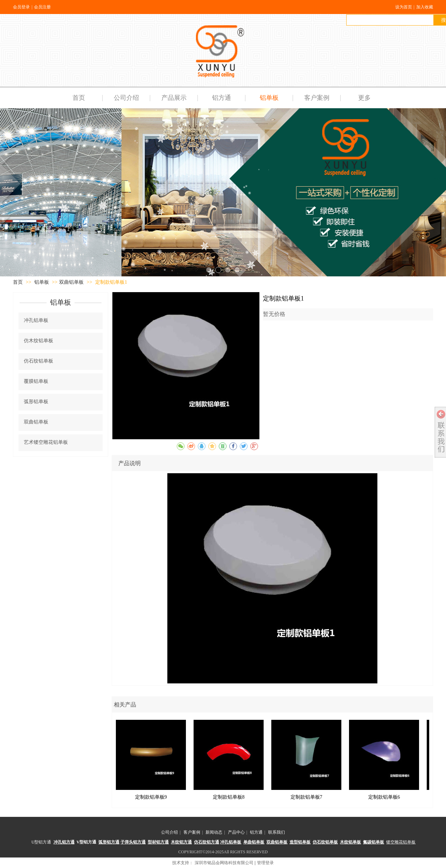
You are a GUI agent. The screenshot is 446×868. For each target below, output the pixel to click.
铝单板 (42, 282)
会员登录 (21, 7)
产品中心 (236, 832)
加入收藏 (425, 7)
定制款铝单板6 (384, 797)
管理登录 (265, 863)
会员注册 (42, 7)
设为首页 (404, 7)
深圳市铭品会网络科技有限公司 (224, 863)
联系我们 (277, 832)
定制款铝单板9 (151, 797)
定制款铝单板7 (306, 797)
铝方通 (256, 832)
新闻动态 (214, 832)
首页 (18, 282)
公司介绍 (169, 832)
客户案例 (192, 832)
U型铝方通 (41, 842)
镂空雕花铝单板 (401, 842)
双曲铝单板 (71, 282)
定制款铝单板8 (229, 797)
